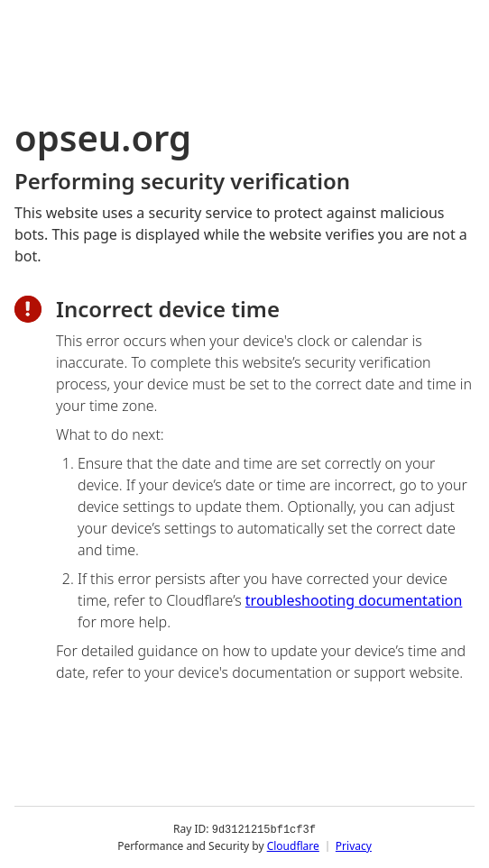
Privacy (354, 845)
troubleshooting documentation (354, 600)
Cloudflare (293, 845)
